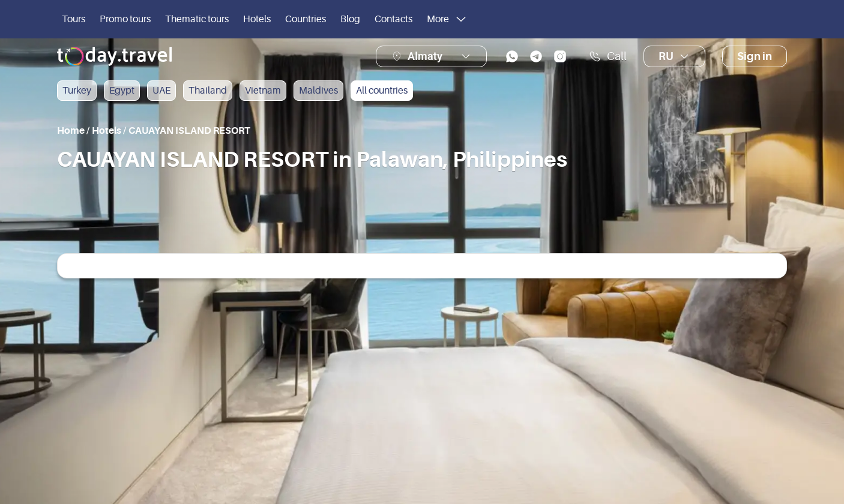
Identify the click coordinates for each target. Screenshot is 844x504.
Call (608, 56)
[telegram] (536, 56)
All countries (382, 91)
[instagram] (560, 56)
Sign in (755, 56)
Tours (74, 19)
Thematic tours (197, 19)
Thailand (208, 91)
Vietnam (263, 91)
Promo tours (125, 19)
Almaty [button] (425, 56)
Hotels (257, 19)
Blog (350, 19)
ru (674, 56)
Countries (306, 19)
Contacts (393, 19)
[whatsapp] (512, 56)
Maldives (318, 91)
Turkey (77, 91)
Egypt (122, 91)
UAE (161, 91)
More (448, 19)
